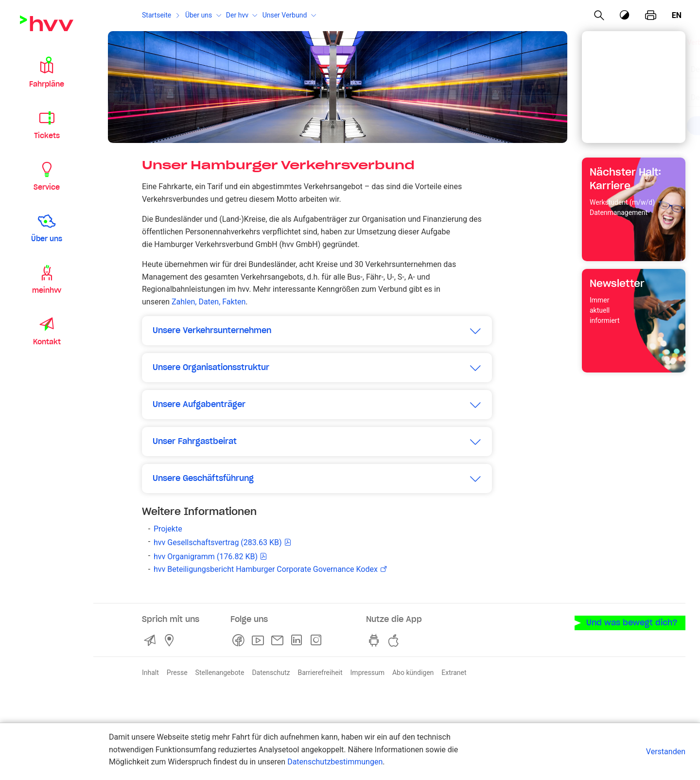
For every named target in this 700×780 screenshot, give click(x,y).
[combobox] (625, 64)
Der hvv (237, 15)
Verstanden (666, 752)
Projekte (168, 529)
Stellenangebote (220, 673)
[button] (47, 72)
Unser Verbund (285, 15)
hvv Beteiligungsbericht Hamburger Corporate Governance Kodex (266, 569)
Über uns (199, 15)
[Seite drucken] (651, 16)
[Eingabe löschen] (653, 63)
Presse (177, 673)
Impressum (367, 673)
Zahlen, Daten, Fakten (209, 302)
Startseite (157, 15)
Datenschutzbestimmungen (335, 762)
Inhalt (150, 673)
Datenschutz (271, 673)
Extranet (454, 673)
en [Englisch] (677, 15)
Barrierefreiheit (320, 673)
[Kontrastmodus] (625, 15)
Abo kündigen (413, 673)
